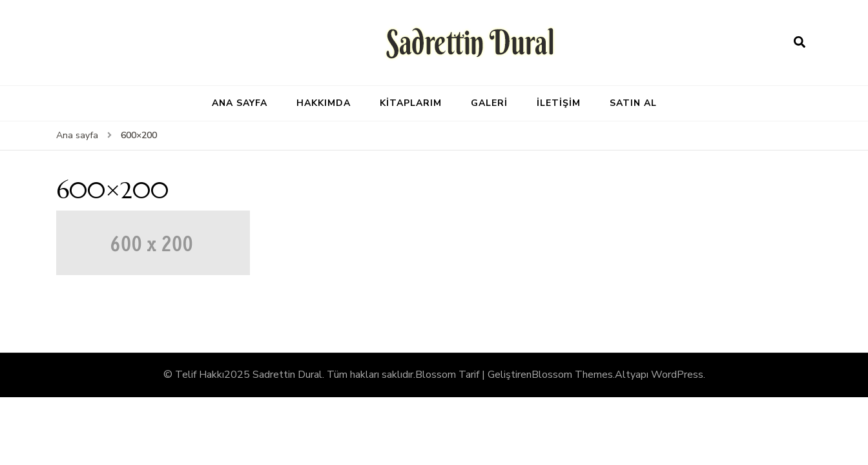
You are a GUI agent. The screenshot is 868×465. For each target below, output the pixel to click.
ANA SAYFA (240, 103)
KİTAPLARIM (411, 103)
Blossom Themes (572, 375)
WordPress (677, 375)
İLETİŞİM (559, 103)
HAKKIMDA (324, 103)
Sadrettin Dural (287, 375)
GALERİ (489, 103)
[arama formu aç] (800, 43)
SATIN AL (633, 103)
